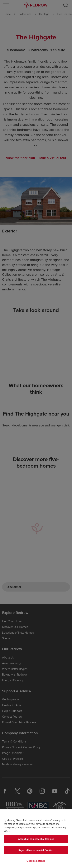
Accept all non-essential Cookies (36, 839)
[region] (36, 839)
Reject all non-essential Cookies (36, 850)
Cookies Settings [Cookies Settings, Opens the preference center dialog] (36, 861)
